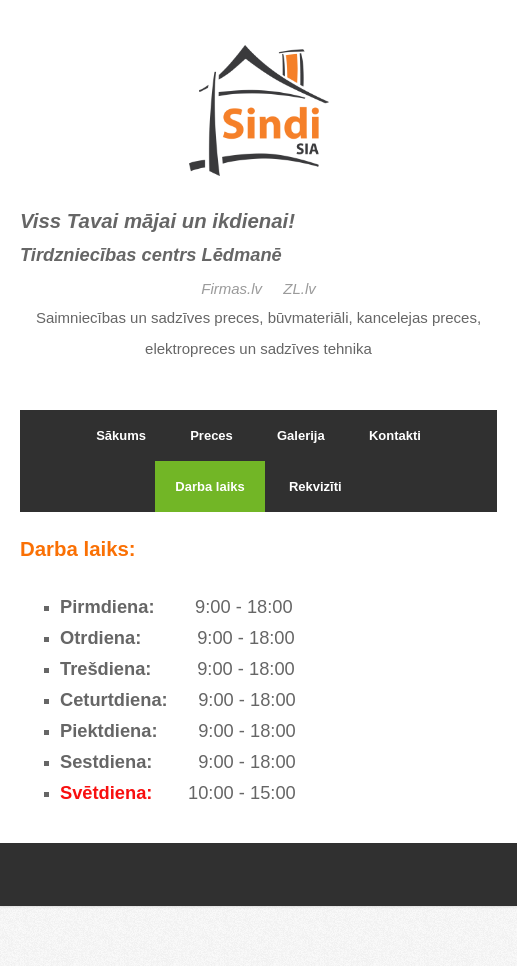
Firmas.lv (233, 288)
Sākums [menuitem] (121, 435)
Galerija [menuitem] (301, 435)
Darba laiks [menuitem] (209, 486)
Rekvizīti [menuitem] (315, 486)
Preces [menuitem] (211, 435)
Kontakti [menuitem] (395, 435)
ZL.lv (299, 288)
